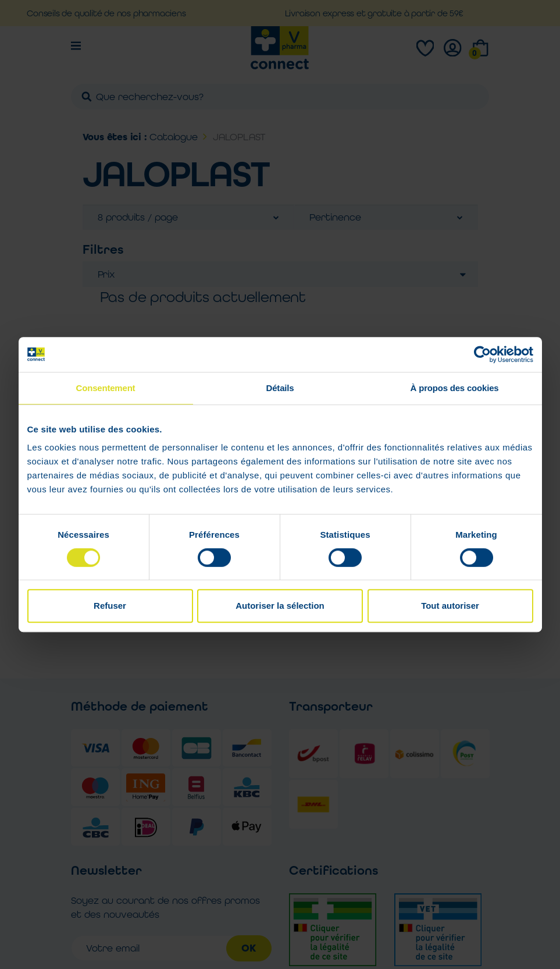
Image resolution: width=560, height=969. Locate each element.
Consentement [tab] (106, 388)
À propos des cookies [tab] (455, 388)
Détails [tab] (280, 388)
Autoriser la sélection (280, 606)
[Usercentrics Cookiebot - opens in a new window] (482, 354)
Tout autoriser (450, 606)
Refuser (110, 606)
